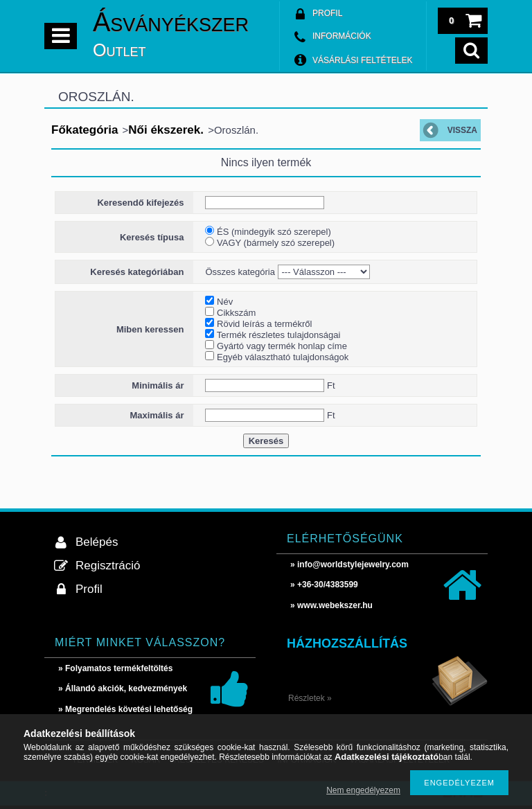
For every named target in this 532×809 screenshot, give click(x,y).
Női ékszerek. (166, 130)
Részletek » (310, 698)
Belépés (97, 542)
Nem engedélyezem (363, 790)
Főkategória (85, 130)
